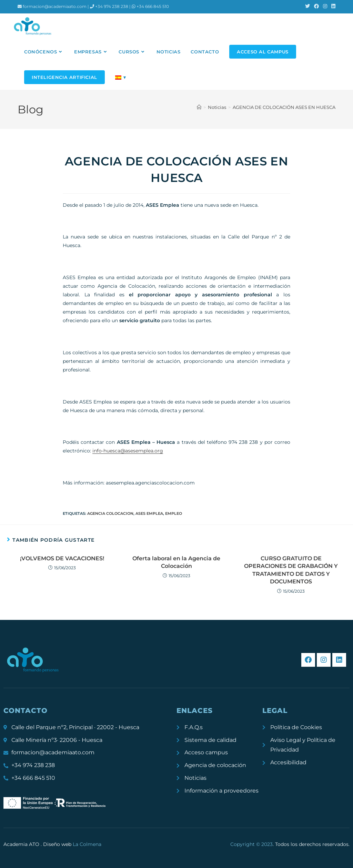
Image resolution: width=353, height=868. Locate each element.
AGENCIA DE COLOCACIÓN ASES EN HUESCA (284, 107)
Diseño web (72, 844)
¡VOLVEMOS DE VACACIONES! (62, 558)
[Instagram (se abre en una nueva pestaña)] (325, 7)
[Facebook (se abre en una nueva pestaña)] (316, 7)
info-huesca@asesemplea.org (128, 451)
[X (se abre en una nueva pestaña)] (307, 7)
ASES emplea (149, 513)
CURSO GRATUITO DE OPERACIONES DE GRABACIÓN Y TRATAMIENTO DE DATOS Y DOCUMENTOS (291, 570)
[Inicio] (199, 107)
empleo (174, 513)
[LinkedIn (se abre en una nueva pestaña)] (332, 7)
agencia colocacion (110, 513)
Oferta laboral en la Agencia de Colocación (176, 562)
